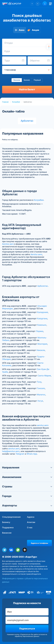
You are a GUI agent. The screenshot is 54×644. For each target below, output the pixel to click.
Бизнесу (6, 522)
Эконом (17, 80)
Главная (5, 102)
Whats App (32, 454)
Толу (39, 382)
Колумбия (16, 102)
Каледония (43, 312)
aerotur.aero (43, 425)
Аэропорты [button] (27, 506)
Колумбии (39, 200)
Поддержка (8, 528)
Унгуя (40, 401)
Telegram (20, 454)
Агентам (31, 522)
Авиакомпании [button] (27, 477)
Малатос (41, 395)
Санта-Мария (44, 376)
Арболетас (27, 121)
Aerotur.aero (8, 244)
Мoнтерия (42, 344)
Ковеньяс (42, 325)
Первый (37, 80)
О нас (30, 528)
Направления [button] (27, 468)
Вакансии (7, 533)
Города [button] (27, 496)
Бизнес (27, 80)
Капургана (42, 319)
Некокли (41, 350)
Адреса (31, 517)
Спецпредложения (11, 517)
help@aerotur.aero (11, 451)
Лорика (40, 331)
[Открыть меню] (50, 4)
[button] (32, 4)
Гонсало (41, 388)
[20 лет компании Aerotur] (5, 4)
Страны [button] (27, 487)
